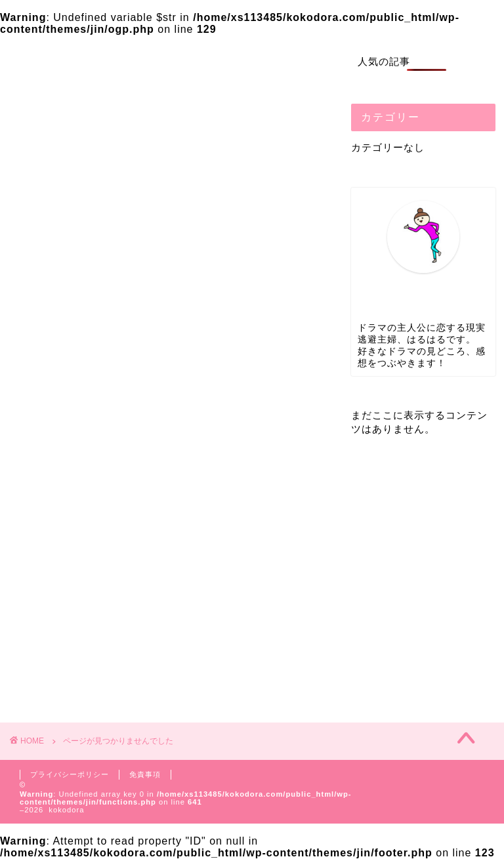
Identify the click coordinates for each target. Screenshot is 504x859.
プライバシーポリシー (70, 774)
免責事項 (145, 774)
